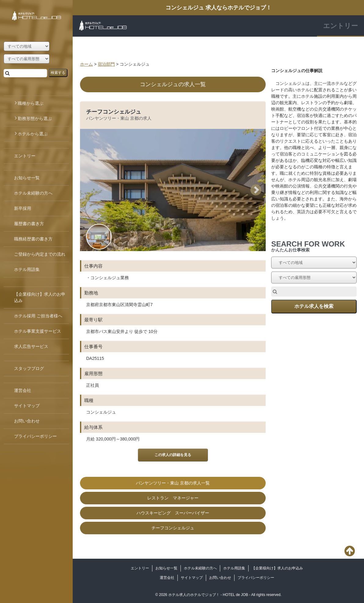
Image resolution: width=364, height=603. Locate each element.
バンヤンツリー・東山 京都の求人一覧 (173, 483)
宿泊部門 (106, 64)
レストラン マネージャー (173, 498)
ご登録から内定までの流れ (40, 254)
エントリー (340, 26)
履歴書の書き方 (29, 224)
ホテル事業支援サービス (38, 331)
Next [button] (258, 190)
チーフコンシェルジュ (114, 112)
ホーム (86, 64)
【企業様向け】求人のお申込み (277, 568)
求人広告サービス (31, 346)
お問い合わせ (220, 578)
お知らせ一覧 (166, 568)
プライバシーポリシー (256, 578)
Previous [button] (92, 190)
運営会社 (167, 578)
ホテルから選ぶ (33, 134)
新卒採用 (23, 208)
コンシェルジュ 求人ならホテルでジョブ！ (218, 8)
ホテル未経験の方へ (200, 568)
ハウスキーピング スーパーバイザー (173, 513)
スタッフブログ (29, 368)
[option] (173, 322)
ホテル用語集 (234, 568)
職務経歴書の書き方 (33, 239)
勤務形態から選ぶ (35, 119)
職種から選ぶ (31, 103)
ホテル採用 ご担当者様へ (38, 316)
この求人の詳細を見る (173, 455)
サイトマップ (192, 578)
